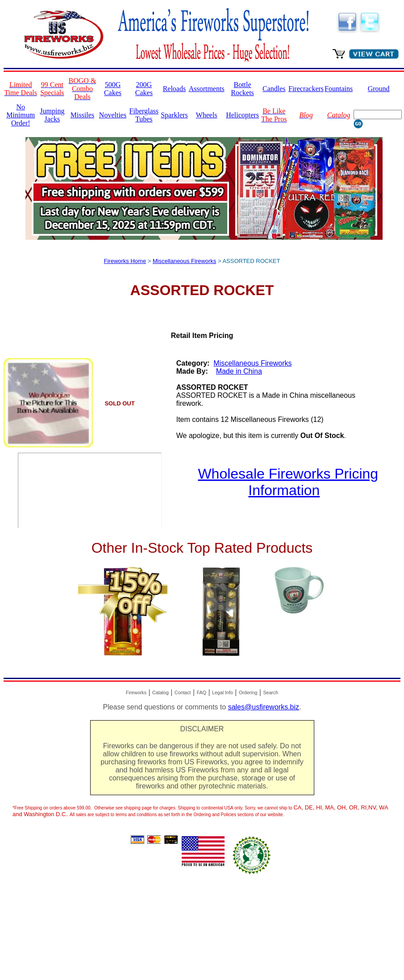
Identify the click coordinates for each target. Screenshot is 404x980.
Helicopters (242, 115)
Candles (274, 89)
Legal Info (223, 692)
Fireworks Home (125, 261)
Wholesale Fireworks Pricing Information (288, 482)
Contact (183, 692)
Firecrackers (306, 89)
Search (271, 692)
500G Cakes (113, 89)
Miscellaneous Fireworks (184, 261)
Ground (379, 89)
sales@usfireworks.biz (264, 707)
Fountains (339, 89)
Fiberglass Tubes (144, 115)
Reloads (175, 89)
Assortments (207, 89)
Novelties (113, 115)
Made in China (239, 371)
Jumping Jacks (52, 115)
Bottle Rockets (242, 89)
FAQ (202, 692)
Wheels (207, 115)
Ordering (248, 692)
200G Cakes (144, 89)
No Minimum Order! (21, 115)
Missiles (82, 115)
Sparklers (174, 115)
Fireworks (136, 692)
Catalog (160, 692)
